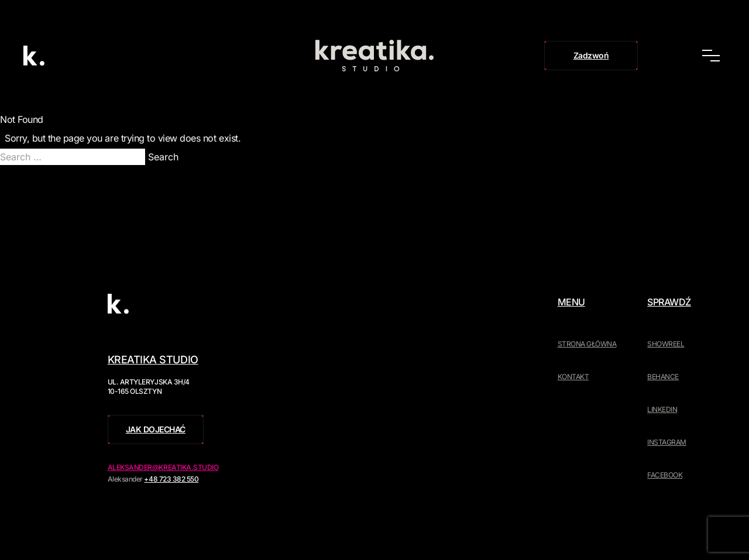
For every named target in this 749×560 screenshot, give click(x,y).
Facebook (665, 475)
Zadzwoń (591, 55)
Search (163, 157)
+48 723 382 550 (171, 479)
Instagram (667, 442)
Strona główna (587, 344)
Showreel (666, 344)
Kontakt (573, 377)
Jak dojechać (156, 429)
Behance (663, 377)
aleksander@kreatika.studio (163, 467)
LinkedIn (662, 409)
